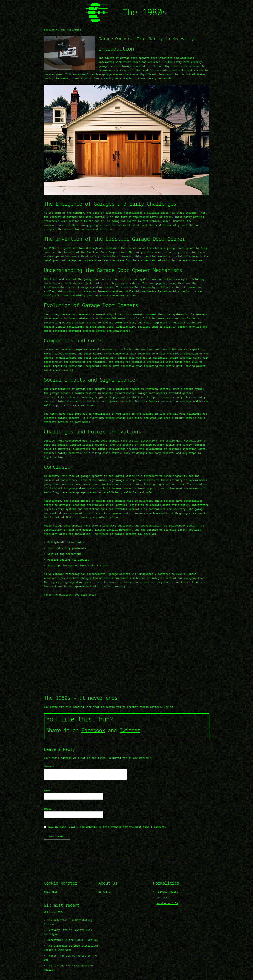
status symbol (194, 389)
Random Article (167, 903)
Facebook (93, 730)
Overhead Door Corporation (106, 252)
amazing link (82, 707)
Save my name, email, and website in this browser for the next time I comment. (107, 827)
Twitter (130, 730)
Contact (162, 897)
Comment (51, 766)
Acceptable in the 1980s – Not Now (73, 940)
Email (48, 808)
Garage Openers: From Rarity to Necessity (146, 39)
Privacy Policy (167, 892)
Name (47, 790)
